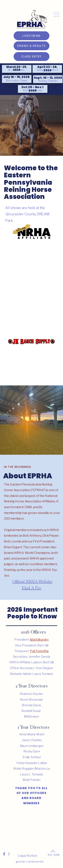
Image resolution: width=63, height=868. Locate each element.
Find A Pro (32, 588)
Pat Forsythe (39, 651)
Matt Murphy (39, 640)
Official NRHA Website (32, 581)
